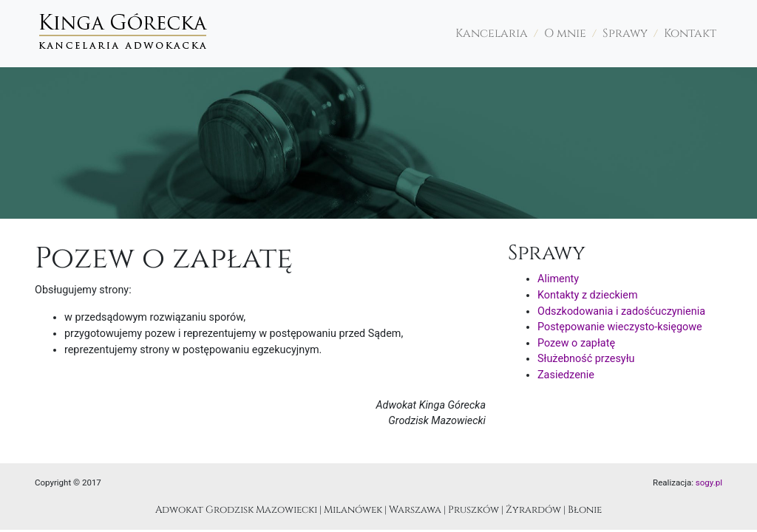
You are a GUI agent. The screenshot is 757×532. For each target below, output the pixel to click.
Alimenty (558, 279)
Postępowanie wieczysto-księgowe (620, 327)
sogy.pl (709, 482)
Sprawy (625, 34)
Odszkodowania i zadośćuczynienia (621, 311)
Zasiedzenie (566, 375)
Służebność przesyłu (586, 359)
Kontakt (690, 34)
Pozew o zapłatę (576, 343)
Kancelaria (492, 34)
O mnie (565, 34)
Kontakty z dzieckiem (588, 295)
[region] (378, 143)
